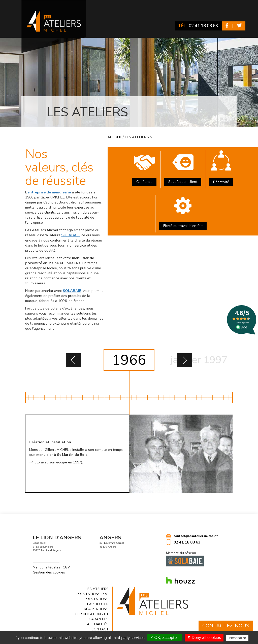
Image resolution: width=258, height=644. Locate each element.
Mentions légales (46, 567)
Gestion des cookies (49, 572)
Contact (100, 629)
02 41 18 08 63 (202, 26)
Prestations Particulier (97, 601)
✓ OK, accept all (165, 638)
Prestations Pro (93, 594)
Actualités (98, 624)
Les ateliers (97, 588)
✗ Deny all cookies (204, 638)
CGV (66, 567)
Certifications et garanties (92, 616)
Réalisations (96, 609)
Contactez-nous (226, 626)
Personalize (237, 638)
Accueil (115, 137)
